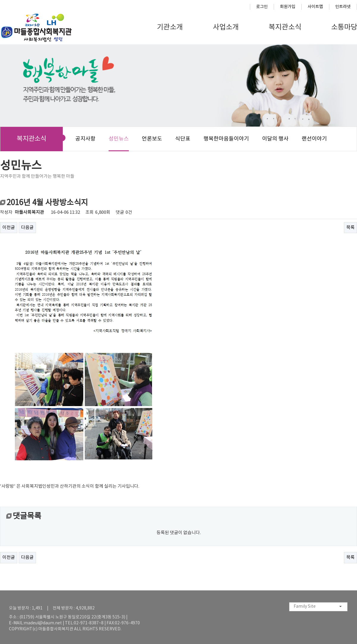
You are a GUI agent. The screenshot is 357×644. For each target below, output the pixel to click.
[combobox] (318, 607)
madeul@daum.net (43, 623)
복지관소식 (285, 27)
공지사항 (85, 139)
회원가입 (288, 7)
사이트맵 (315, 7)
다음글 (27, 228)
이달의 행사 (275, 139)
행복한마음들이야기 (226, 139)
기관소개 (170, 27)
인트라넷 (343, 7)
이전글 (9, 228)
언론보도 (152, 139)
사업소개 (226, 27)
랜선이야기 (314, 139)
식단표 (183, 139)
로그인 (262, 7)
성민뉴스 (119, 139)
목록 (350, 228)
